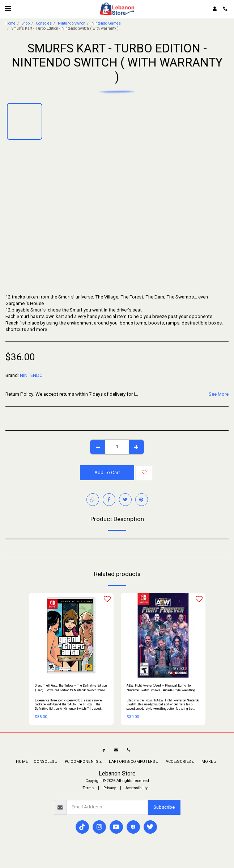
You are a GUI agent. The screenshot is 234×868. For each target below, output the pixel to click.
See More (219, 394)
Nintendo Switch (72, 23)
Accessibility (137, 788)
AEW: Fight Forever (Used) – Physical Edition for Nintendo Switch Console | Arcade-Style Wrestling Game (161, 688)
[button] (8, 9)
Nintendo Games (106, 23)
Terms (88, 788)
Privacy (110, 788)
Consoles (44, 23)
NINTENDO (31, 375)
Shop (26, 23)
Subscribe (164, 807)
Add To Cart (107, 472)
